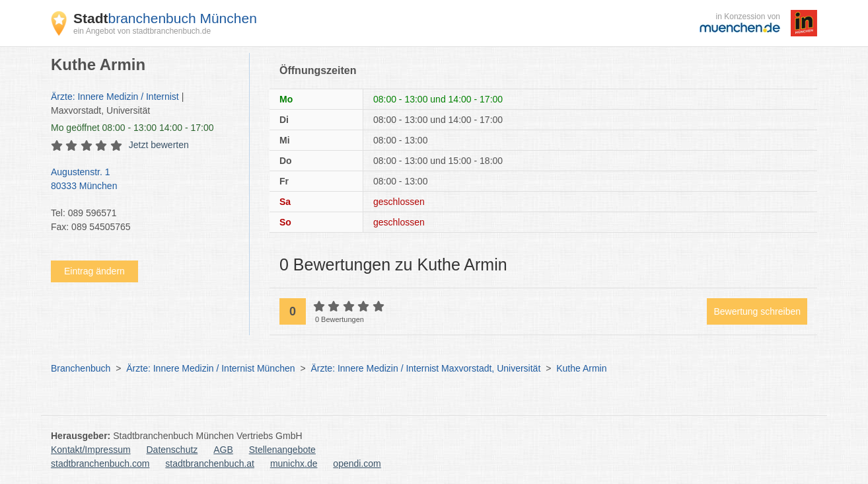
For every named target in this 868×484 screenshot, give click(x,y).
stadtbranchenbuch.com (100, 464)
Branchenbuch (81, 368)
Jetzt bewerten (159, 145)
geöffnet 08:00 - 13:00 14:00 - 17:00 (132, 128)
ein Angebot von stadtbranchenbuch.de (142, 31)
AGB (223, 450)
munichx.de (294, 464)
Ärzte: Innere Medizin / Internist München (210, 368)
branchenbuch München (165, 18)
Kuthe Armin (581, 368)
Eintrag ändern (94, 271)
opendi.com (357, 464)
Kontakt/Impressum (91, 450)
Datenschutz (172, 450)
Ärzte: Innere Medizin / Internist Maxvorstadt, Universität (425, 368)
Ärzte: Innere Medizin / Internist (115, 97)
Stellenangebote (282, 450)
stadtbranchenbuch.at (210, 464)
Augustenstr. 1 (143, 180)
